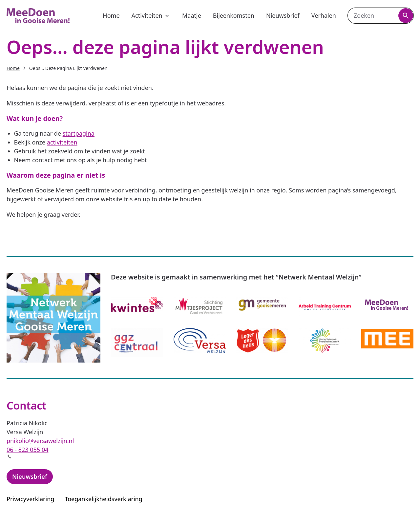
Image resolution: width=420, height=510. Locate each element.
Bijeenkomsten (234, 15)
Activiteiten (151, 15)
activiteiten (62, 142)
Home (111, 15)
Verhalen (324, 15)
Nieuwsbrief (283, 15)
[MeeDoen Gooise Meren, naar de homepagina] (38, 16)
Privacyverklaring (30, 499)
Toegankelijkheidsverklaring (107, 499)
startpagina (79, 133)
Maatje (192, 15)
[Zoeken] (406, 16)
